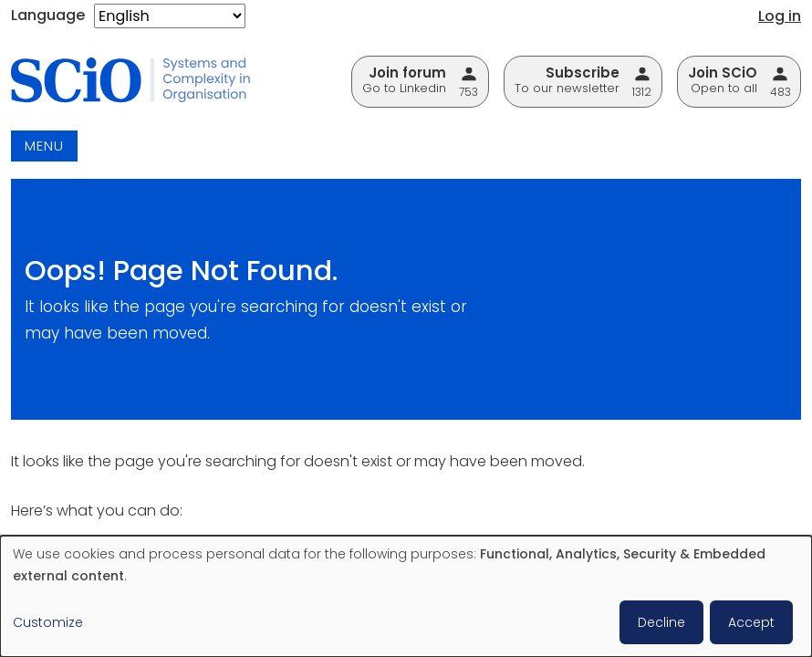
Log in (780, 16)
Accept (751, 622)
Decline (661, 622)
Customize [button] (48, 622)
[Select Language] (170, 16)
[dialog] (406, 596)
